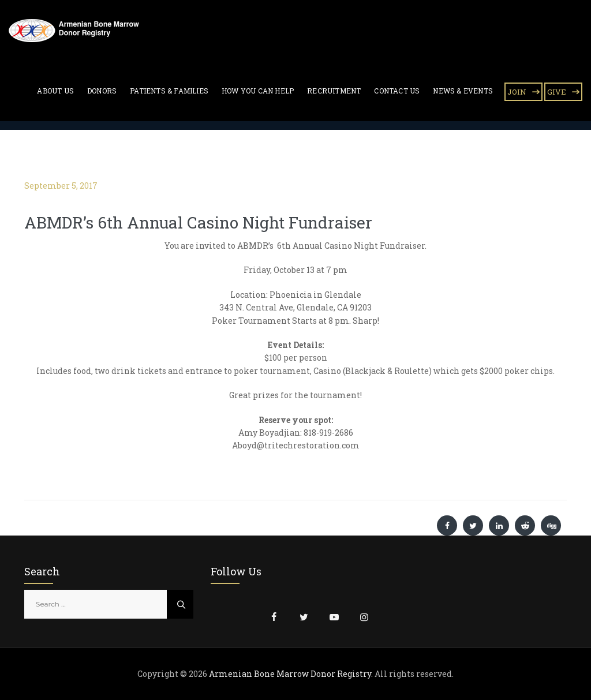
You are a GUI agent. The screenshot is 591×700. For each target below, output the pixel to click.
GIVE (557, 92)
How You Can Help (258, 91)
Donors (102, 91)
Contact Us (397, 91)
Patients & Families (169, 91)
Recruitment (334, 91)
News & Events (463, 91)
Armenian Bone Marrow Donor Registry (290, 674)
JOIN (517, 92)
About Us (55, 91)
